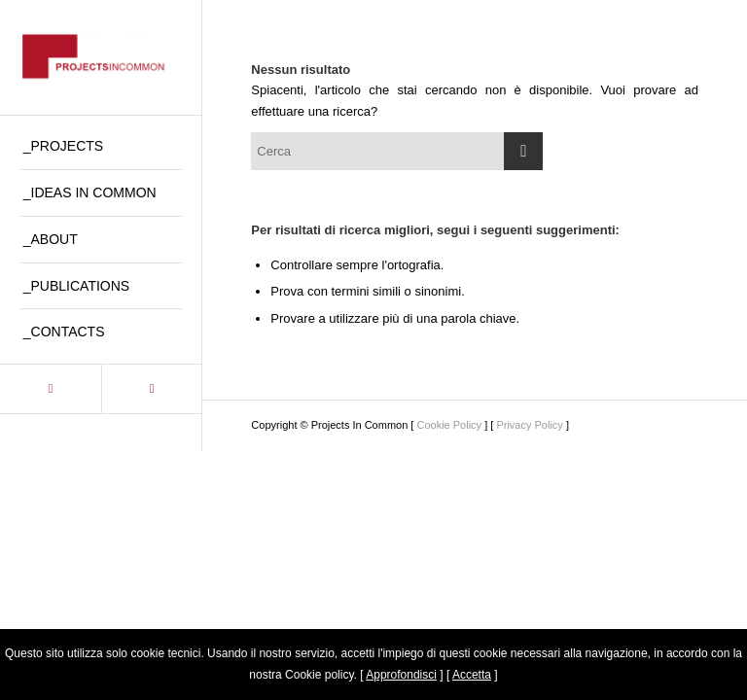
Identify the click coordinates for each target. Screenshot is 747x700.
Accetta (472, 675)
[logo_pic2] (101, 57)
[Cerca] (397, 151)
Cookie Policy (449, 425)
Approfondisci (401, 675)
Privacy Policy (529, 425)
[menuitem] (101, 147)
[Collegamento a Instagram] (152, 389)
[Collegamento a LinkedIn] (51, 389)
